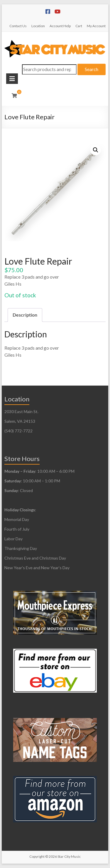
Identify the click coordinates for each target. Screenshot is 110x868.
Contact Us (18, 26)
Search (92, 69)
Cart (79, 26)
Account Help (60, 26)
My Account (96, 26)
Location (38, 26)
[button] (96, 150)
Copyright (37, 856)
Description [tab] (25, 315)
